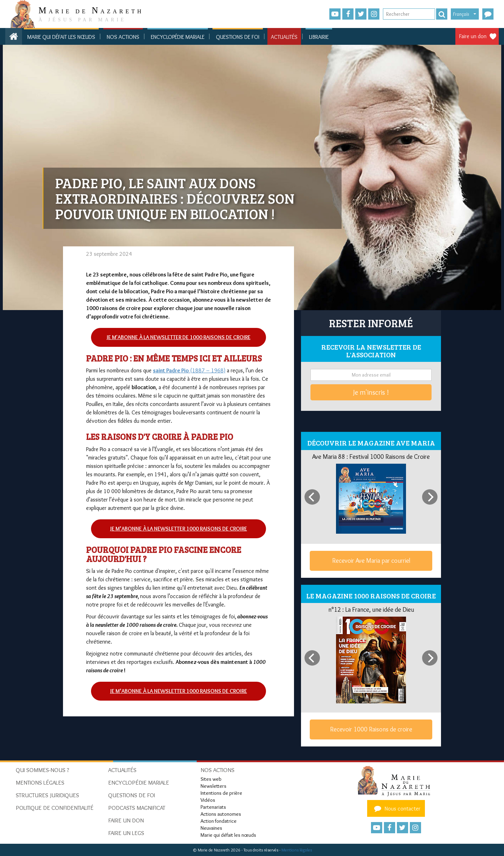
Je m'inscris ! (371, 392)
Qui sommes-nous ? (43, 770)
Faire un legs (126, 833)
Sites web (211, 779)
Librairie (319, 37)
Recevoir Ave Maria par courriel (371, 561)
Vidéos (208, 800)
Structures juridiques (47, 795)
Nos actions (123, 37)
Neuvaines (211, 828)
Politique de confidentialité (55, 808)
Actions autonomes (221, 814)
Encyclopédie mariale (178, 37)
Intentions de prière (221, 793)
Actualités (284, 37)
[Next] (430, 497)
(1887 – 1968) (189, 370)
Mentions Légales (40, 783)
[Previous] (312, 497)
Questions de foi (238, 37)
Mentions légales (297, 850)
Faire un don (473, 36)
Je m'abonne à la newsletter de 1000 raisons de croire (179, 337)
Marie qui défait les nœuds (61, 37)
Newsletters (213, 786)
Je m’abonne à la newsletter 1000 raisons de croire (179, 529)
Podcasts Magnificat (137, 808)
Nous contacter (396, 808)
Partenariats (213, 807)
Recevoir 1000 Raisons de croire (371, 729)
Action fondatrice (219, 821)
